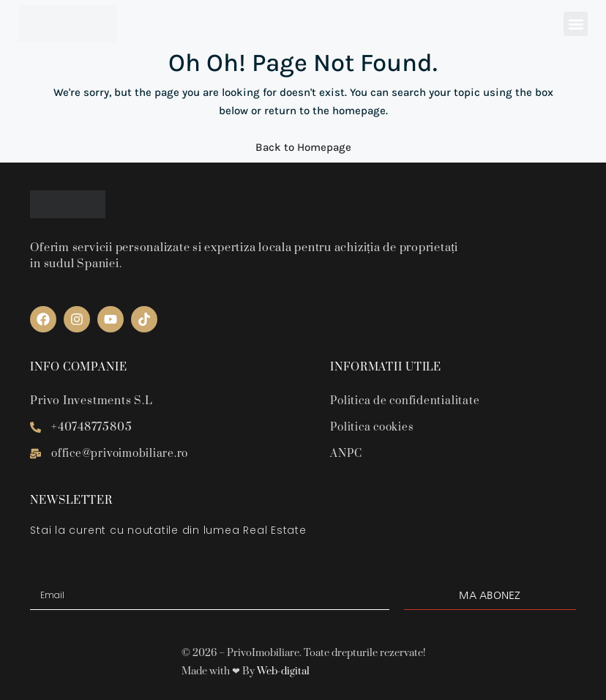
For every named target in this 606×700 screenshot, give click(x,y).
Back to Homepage (303, 147)
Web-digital (283, 671)
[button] (576, 24)
